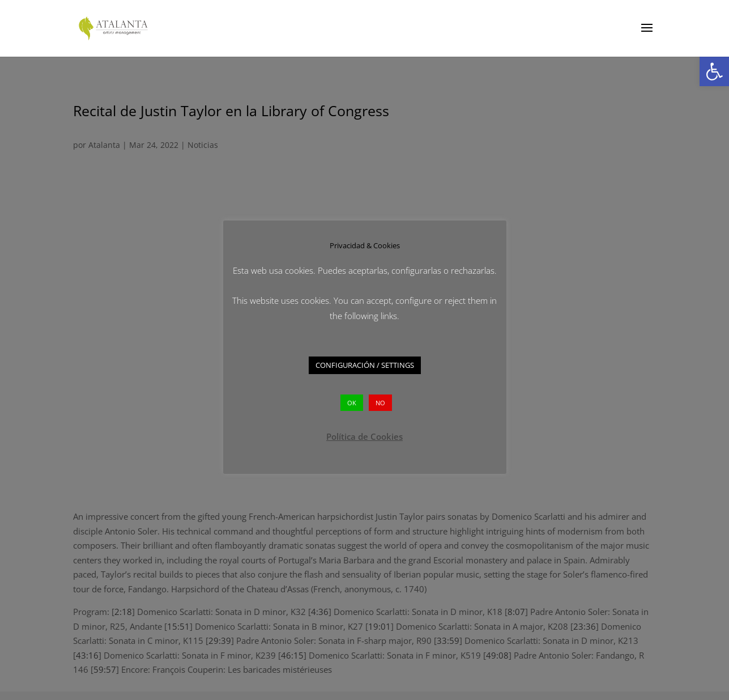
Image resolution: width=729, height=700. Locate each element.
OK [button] (352, 403)
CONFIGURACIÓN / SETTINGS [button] (365, 365)
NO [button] (380, 403)
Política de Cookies (364, 436)
